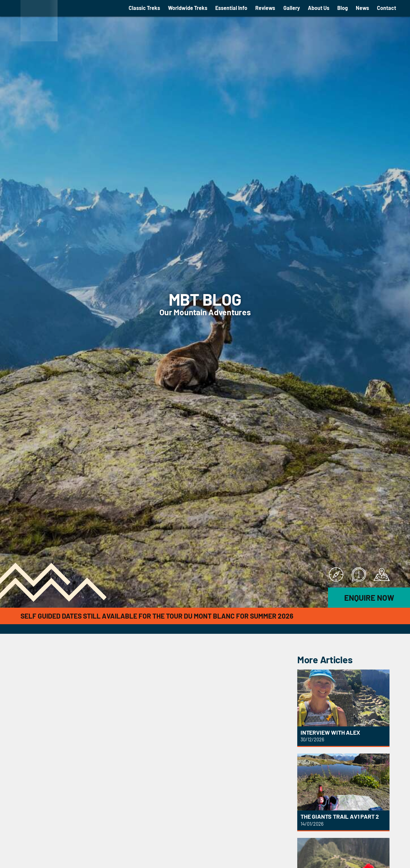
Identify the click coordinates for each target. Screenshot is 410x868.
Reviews (265, 8)
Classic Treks (144, 8)
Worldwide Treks (188, 8)
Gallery (292, 8)
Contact (387, 8)
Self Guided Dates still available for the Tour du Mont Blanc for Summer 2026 (157, 616)
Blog (343, 8)
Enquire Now (369, 598)
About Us (319, 8)
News (362, 8)
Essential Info (231, 8)
